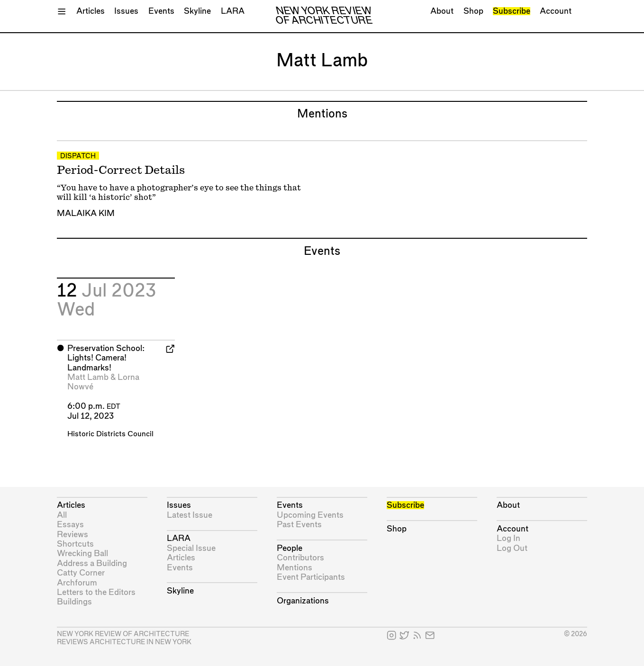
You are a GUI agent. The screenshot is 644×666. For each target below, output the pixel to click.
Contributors (300, 558)
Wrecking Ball (82, 553)
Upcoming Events (310, 515)
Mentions (295, 568)
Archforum (77, 583)
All (62, 515)
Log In (508, 538)
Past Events (299, 525)
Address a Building (92, 563)
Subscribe (512, 11)
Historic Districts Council (110, 434)
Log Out (512, 548)
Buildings (74, 602)
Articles (91, 11)
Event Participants (311, 577)
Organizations (303, 601)
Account (556, 11)
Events (161, 11)
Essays (70, 525)
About (442, 11)
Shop (473, 11)
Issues (126, 11)
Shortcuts (75, 544)
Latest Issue (190, 515)
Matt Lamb (88, 377)
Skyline (197, 11)
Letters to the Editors (96, 592)
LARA (233, 11)
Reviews (73, 535)
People (290, 548)
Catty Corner (81, 573)
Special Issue (191, 548)
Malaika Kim (86, 213)
